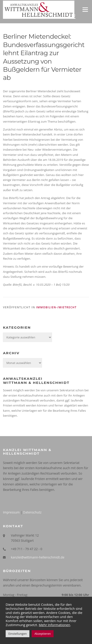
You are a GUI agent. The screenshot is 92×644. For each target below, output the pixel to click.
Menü (85, 10)
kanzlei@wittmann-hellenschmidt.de (38, 557)
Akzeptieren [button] (42, 634)
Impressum (11, 512)
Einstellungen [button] (18, 634)
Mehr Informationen (55, 625)
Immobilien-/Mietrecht (56, 307)
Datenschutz (32, 512)
